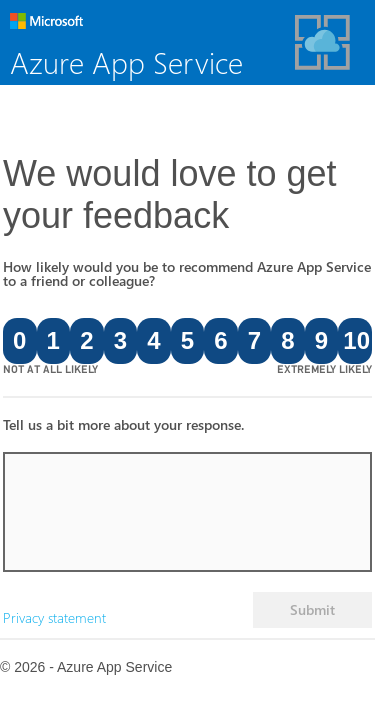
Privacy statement (54, 617)
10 (356, 340)
